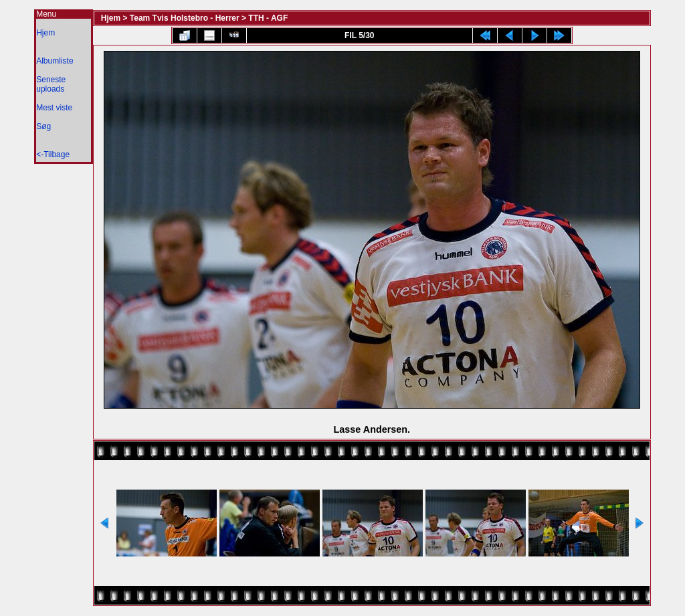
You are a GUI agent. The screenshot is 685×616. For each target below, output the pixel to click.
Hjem (45, 33)
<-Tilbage (53, 155)
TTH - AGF (268, 18)
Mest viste (54, 108)
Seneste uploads (51, 84)
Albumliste (55, 61)
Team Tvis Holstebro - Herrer (185, 18)
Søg (43, 126)
